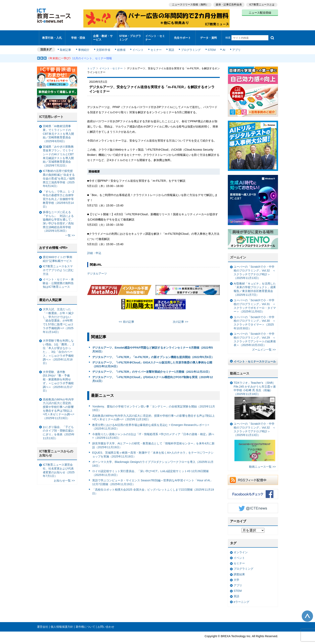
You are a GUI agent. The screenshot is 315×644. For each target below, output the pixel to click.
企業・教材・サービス (103, 35)
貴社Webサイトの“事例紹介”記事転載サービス (57, 254)
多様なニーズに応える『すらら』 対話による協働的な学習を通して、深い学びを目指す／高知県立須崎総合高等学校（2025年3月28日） (58, 216)
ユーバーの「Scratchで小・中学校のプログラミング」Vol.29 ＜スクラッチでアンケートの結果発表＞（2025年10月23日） (255, 334)
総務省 (121, 45)
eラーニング (241, 596)
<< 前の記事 (126, 316)
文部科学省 (104, 45)
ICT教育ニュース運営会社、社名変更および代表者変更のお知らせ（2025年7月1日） (59, 465)
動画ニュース (240, 368)
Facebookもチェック (253, 489)
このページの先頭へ (307, 611)
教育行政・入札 (52, 35)
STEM (209, 45)
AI (221, 45)
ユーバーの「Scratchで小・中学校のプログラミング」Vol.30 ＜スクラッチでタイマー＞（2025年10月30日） (255, 317)
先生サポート (182, 35)
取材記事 (67, 45)
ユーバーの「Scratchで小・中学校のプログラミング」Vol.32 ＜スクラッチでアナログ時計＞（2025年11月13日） (255, 267)
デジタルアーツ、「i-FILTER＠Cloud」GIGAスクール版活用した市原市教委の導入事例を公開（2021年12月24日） (152, 359)
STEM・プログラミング (130, 35)
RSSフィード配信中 (253, 475)
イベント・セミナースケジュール (255, 356)
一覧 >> (70, 230)
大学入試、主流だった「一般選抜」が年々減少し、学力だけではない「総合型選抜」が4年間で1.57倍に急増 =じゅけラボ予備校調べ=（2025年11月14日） (58, 315)
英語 (170, 45)
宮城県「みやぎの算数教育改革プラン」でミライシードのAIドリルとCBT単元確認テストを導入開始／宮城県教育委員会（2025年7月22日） (58, 151)
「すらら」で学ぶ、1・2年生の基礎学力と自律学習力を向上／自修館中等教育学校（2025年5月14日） (58, 194)
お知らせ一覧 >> (64, 475)
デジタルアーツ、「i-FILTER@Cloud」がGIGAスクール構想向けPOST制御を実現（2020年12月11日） (153, 374)
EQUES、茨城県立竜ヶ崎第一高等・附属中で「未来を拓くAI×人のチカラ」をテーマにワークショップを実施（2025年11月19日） (153, 449)
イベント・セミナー (155, 35)
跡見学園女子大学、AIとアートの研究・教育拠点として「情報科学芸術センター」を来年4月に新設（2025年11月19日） (153, 440)
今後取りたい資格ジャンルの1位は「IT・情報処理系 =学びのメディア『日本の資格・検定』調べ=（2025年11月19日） (153, 431)
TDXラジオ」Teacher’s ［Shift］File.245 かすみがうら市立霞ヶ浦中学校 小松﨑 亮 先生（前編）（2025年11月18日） (255, 395)
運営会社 (43, 621)
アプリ (233, 45)
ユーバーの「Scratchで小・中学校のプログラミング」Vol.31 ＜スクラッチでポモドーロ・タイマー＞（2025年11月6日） (255, 301)
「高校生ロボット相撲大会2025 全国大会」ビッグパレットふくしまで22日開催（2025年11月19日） (153, 486)
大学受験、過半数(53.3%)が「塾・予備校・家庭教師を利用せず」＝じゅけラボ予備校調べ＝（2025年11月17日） (58, 376)
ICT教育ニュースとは (262, 4)
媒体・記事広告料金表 (228, 4)
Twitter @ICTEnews (253, 503)
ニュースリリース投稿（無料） (189, 4)
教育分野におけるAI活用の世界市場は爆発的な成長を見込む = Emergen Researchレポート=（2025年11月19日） (151, 421)
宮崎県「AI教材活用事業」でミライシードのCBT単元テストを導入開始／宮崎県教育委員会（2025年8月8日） (58, 128)
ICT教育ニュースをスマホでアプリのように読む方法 (58, 265)
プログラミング (189, 45)
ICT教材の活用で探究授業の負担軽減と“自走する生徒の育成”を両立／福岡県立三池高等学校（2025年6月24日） (59, 173)
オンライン (241, 547)
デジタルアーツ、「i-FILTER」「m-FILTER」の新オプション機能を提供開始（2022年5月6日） (153, 352)
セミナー (155, 45)
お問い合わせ (106, 621)
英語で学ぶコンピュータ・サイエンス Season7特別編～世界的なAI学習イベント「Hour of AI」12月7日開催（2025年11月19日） (152, 477)
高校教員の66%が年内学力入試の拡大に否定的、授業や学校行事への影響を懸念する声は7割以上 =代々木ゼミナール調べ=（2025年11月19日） (154, 412)
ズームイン (238, 252)
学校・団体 (78, 35)
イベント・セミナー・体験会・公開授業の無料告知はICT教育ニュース (58, 278)
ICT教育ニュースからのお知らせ (56, 448)
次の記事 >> (181, 316)
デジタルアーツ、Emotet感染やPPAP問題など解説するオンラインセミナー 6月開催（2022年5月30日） (153, 344)
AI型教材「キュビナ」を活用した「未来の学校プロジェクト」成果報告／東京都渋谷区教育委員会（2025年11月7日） (255, 284)
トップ (91, 63)
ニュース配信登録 (260, 12)
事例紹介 (85, 45)
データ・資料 (209, 35)
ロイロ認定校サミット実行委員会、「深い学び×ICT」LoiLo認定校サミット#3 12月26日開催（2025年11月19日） (151, 468)
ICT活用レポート (51, 112)
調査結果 (239, 569)
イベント (138, 45)
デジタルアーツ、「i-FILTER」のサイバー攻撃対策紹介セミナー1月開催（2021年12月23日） (152, 366)
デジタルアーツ (97, 268)
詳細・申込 (94, 248)
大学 (236, 575)
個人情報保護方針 (62, 621)
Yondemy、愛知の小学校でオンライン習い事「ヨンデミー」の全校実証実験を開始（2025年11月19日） (154, 403)
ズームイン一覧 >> (264, 344)
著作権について (85, 621)
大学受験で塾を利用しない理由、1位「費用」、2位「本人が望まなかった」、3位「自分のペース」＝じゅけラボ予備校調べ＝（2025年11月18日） (58, 346)
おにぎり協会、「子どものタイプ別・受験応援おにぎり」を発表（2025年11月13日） (59, 427)
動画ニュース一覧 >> (262, 461)
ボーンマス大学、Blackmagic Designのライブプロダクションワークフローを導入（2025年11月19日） (153, 458)
